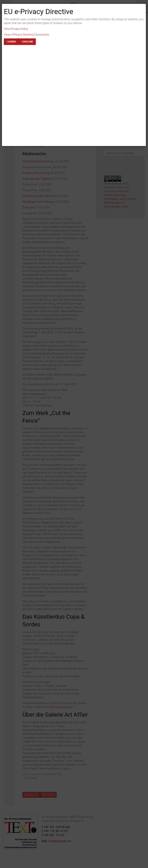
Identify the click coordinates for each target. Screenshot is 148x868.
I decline (27, 42)
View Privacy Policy (16, 29)
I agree (11, 42)
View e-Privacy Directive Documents (26, 35)
